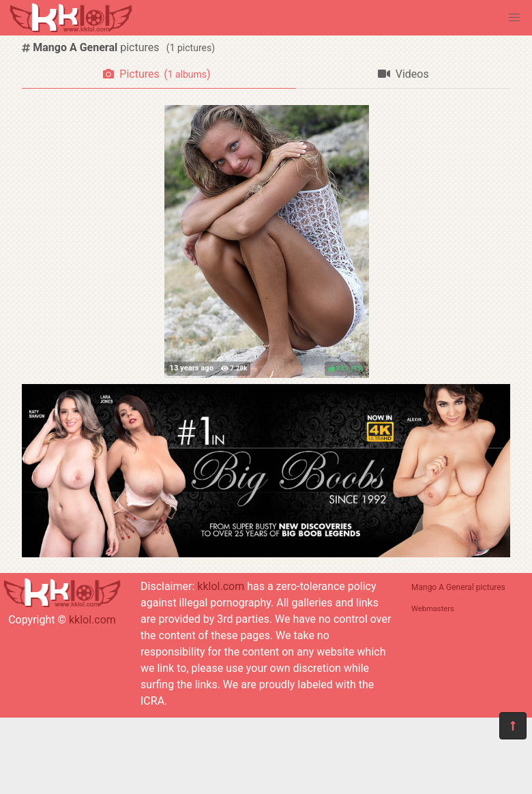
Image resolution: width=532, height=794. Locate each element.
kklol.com (92, 620)
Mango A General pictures (458, 587)
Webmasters (433, 609)
